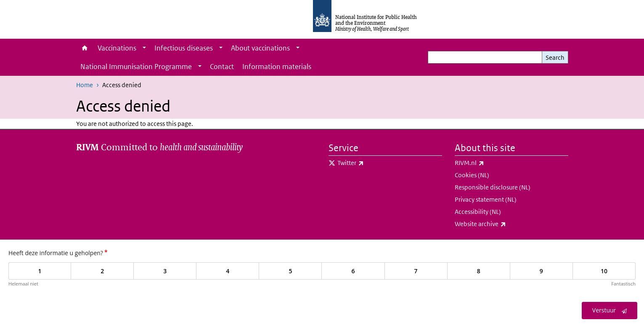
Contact (222, 67)
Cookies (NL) (472, 175)
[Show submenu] (144, 48)
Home (85, 48)
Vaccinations (117, 48)
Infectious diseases (184, 48)
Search (555, 57)
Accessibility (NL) (478, 212)
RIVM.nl (492, 163)
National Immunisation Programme (136, 67)
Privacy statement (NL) (486, 199)
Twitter (373, 163)
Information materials (277, 67)
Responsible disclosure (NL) (493, 187)
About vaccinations (260, 48)
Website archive (502, 224)
